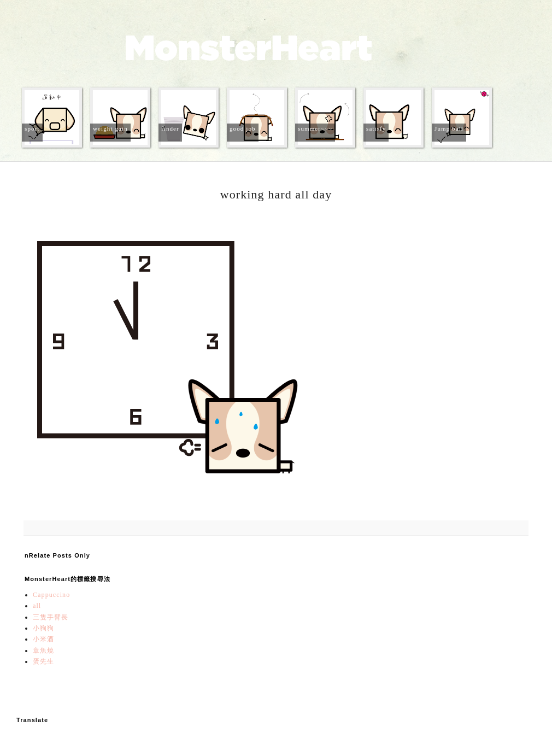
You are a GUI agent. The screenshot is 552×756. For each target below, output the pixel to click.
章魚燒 (43, 650)
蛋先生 (43, 661)
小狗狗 (43, 628)
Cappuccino (51, 595)
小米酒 (43, 639)
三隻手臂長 (51, 617)
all (37, 606)
